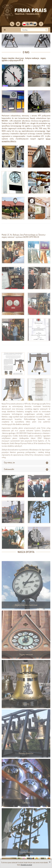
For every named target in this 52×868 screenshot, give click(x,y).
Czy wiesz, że (9, 469)
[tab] (26, 469)
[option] (26, 41)
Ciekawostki (9, 476)
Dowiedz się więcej (26, 865)
